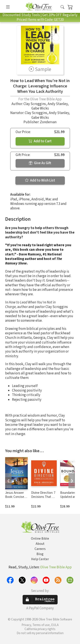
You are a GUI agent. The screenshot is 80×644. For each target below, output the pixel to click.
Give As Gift (40, 163)
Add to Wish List (40, 180)
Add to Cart (40, 141)
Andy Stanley (58, 104)
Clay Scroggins (35, 104)
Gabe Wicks (40, 108)
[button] (62, 7)
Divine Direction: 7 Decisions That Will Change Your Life (44, 497)
